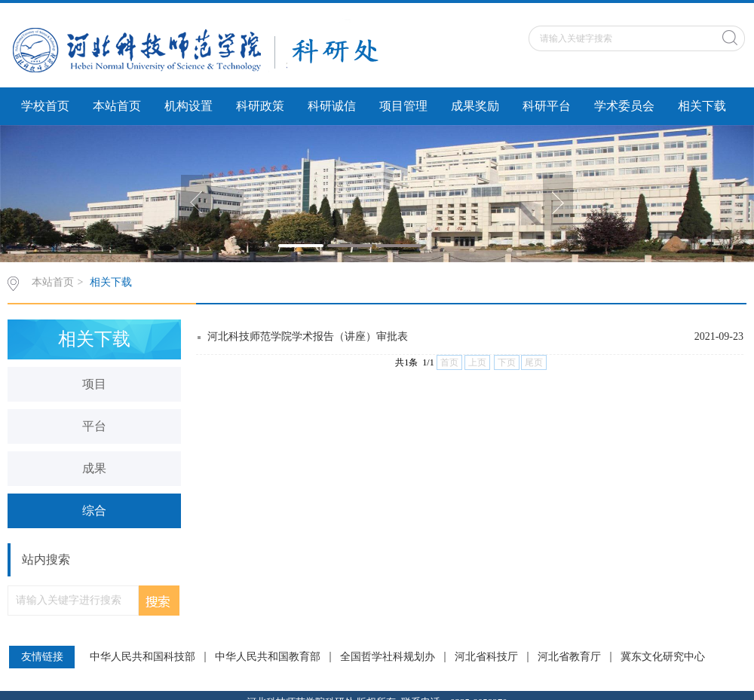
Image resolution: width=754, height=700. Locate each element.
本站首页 (117, 106)
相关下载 (702, 106)
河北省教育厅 (569, 657)
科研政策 (260, 106)
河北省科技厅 (486, 657)
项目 (94, 384)
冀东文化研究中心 (663, 657)
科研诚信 (332, 106)
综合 (94, 510)
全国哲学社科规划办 (388, 657)
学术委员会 (624, 106)
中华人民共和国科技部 (143, 657)
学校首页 (45, 106)
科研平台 (547, 106)
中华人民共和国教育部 (268, 657)
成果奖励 (475, 106)
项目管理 (403, 106)
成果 (94, 468)
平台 (94, 426)
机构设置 (188, 106)
